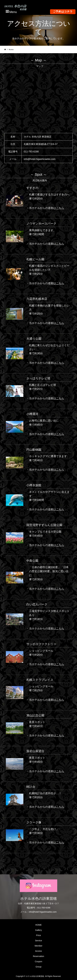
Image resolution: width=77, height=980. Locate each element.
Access (38, 951)
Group (39, 967)
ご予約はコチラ (63, 12)
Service (39, 941)
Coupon (38, 961)
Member (38, 946)
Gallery (38, 930)
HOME (38, 925)
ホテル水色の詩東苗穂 (38, 899)
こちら (60, 208)
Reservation (39, 956)
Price (38, 935)
